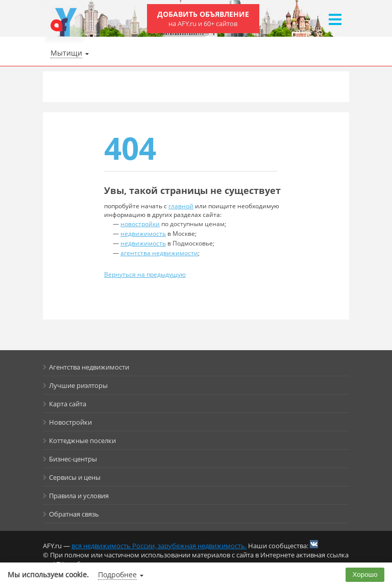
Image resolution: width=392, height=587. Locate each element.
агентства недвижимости (159, 253)
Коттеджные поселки (82, 441)
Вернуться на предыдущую (145, 274)
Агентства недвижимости (89, 367)
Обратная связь (74, 514)
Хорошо (365, 574)
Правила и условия (79, 496)
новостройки (140, 224)
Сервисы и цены (75, 477)
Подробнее (117, 574)
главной (181, 206)
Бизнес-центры (73, 459)
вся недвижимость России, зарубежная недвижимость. (159, 546)
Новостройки (70, 422)
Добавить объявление (203, 19)
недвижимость (143, 234)
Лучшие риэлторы (78, 385)
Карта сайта (68, 404)
